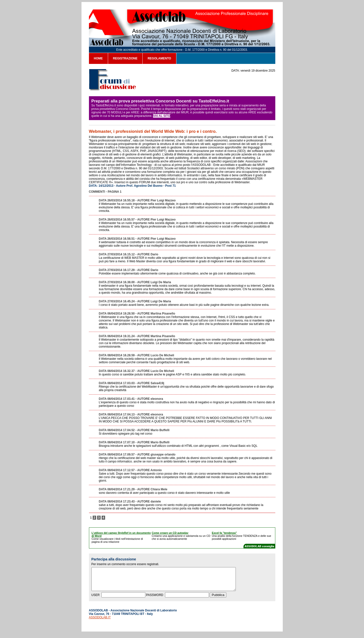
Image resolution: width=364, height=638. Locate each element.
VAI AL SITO (162, 116)
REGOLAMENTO (159, 58)
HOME (98, 58)
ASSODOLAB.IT (100, 622)
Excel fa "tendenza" (224, 533)
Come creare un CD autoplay (170, 533)
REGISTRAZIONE (125, 58)
